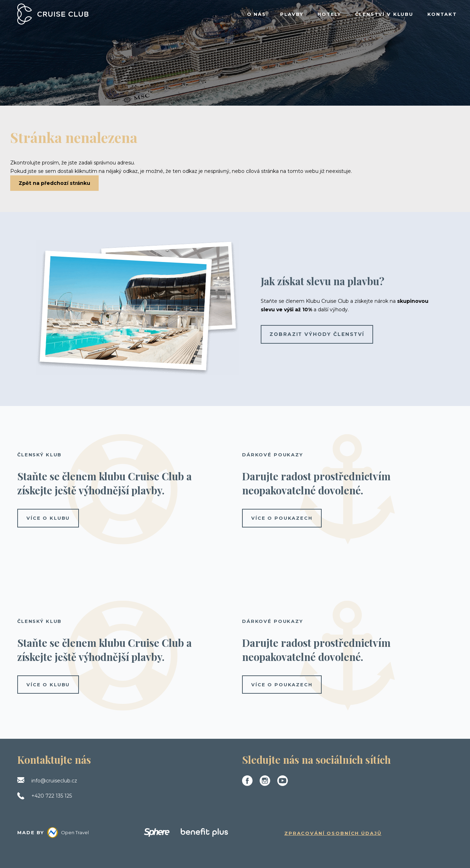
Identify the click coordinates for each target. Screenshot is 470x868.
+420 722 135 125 (52, 796)
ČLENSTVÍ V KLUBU (384, 14)
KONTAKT (442, 14)
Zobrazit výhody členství (318, 334)
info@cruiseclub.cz (54, 781)
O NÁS (256, 14)
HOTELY (329, 14)
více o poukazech (282, 518)
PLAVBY (292, 14)
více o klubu (48, 518)
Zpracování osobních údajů (333, 833)
